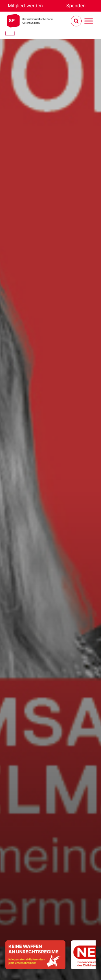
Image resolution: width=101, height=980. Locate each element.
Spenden (76, 6)
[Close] (10, 33)
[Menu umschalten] (89, 21)
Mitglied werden (25, 6)
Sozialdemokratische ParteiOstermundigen (38, 21)
